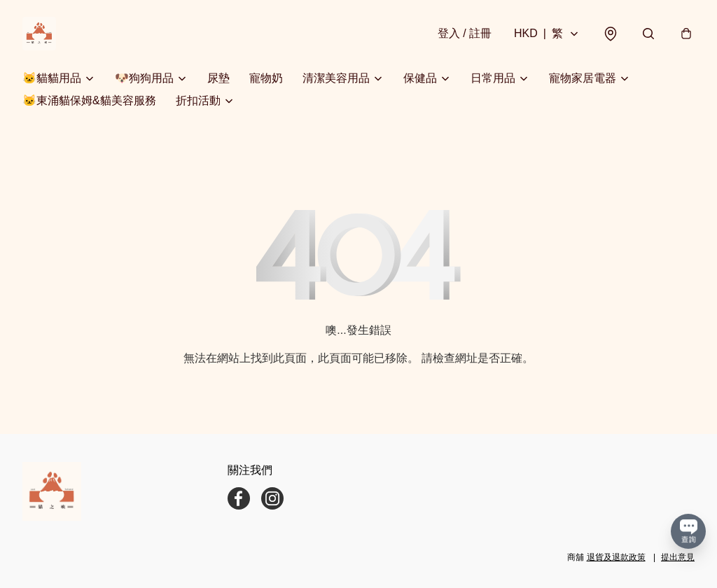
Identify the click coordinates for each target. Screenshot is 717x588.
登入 (465, 33)
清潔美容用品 (336, 78)
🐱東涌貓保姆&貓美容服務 (89, 100)
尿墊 (218, 78)
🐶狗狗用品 (144, 78)
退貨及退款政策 (616, 557)
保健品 (420, 78)
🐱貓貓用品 (52, 78)
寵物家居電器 (583, 78)
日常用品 (493, 78)
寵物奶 (266, 78)
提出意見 (678, 557)
